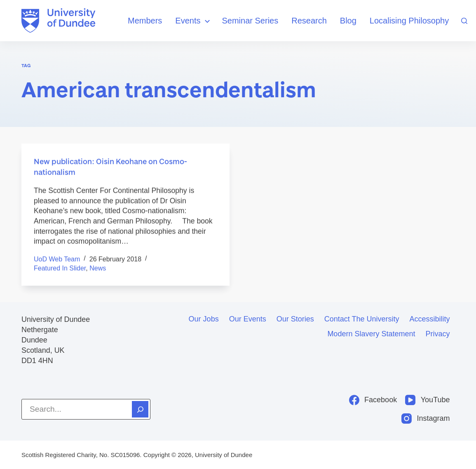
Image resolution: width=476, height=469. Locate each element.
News (98, 269)
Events (193, 21)
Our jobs (204, 319)
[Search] (464, 21)
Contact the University (362, 319)
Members (145, 21)
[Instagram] (426, 419)
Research (309, 21)
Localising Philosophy (409, 21)
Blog (348, 21)
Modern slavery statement (371, 334)
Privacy (437, 334)
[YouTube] (427, 400)
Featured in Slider (60, 269)
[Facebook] (373, 400)
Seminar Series (250, 21)
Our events (248, 319)
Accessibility (429, 319)
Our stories (295, 319)
